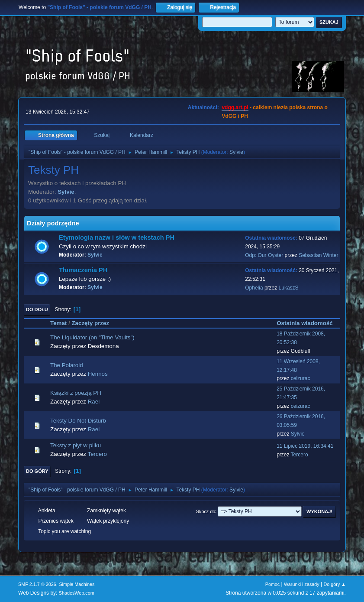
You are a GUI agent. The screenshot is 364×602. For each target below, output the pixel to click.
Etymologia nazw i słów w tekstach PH (117, 238)
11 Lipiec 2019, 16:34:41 (305, 446)
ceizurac (301, 378)
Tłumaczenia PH (83, 270)
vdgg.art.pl (235, 107)
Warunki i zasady (302, 584)
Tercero (97, 454)
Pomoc (273, 584)
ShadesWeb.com (77, 593)
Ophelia (254, 288)
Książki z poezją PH (76, 393)
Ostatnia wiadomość (305, 323)
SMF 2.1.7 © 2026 (37, 584)
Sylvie (236, 152)
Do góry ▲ (335, 584)
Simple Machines (77, 584)
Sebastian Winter (318, 255)
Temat (58, 323)
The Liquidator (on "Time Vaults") (92, 337)
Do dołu (37, 309)
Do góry (37, 471)
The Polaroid (67, 365)
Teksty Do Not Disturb (78, 421)
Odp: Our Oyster (265, 255)
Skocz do (206, 511)
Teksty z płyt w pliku (76, 445)
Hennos (98, 374)
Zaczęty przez (94, 323)
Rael (94, 402)
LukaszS (289, 288)
